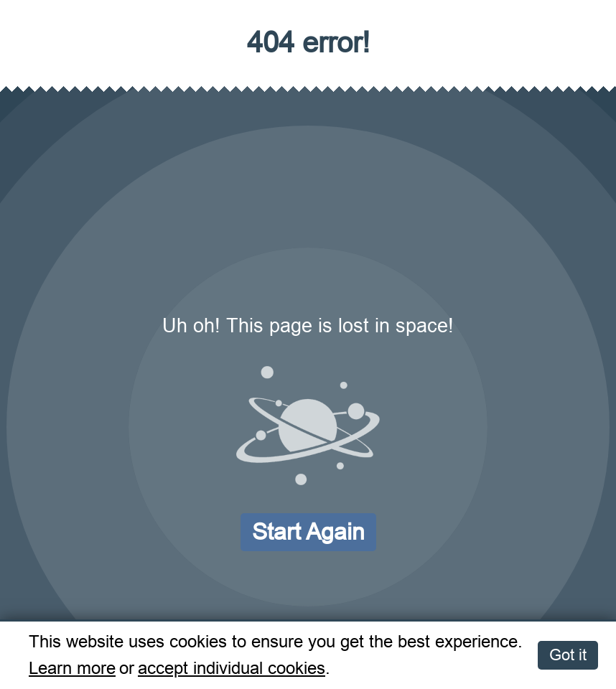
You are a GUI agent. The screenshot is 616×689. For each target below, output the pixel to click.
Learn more (72, 669)
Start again (308, 532)
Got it (568, 655)
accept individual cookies (232, 669)
